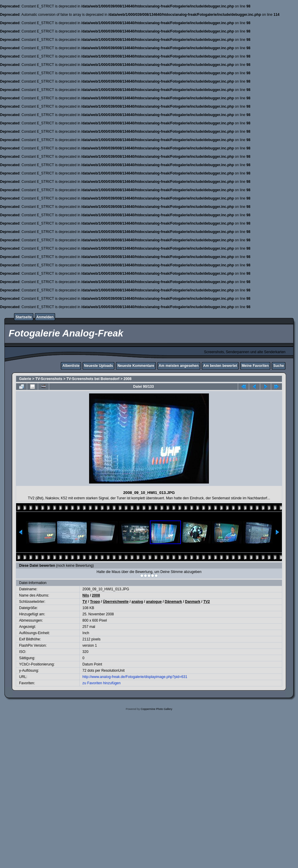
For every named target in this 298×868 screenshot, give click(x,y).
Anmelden (45, 317)
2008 (128, 379)
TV (85, 602)
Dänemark (173, 602)
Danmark (193, 602)
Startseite (24, 317)
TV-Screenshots (49, 379)
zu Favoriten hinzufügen (102, 683)
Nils (86, 595)
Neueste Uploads (98, 366)
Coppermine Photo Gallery (156, 709)
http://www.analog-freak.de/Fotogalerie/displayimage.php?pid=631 (135, 677)
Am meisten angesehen (179, 366)
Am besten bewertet (220, 366)
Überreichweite (116, 602)
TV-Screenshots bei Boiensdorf (93, 379)
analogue (154, 602)
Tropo (95, 602)
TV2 (207, 602)
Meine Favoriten (255, 366)
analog (137, 602)
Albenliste (71, 366)
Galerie (25, 379)
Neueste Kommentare (136, 366)
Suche (279, 366)
